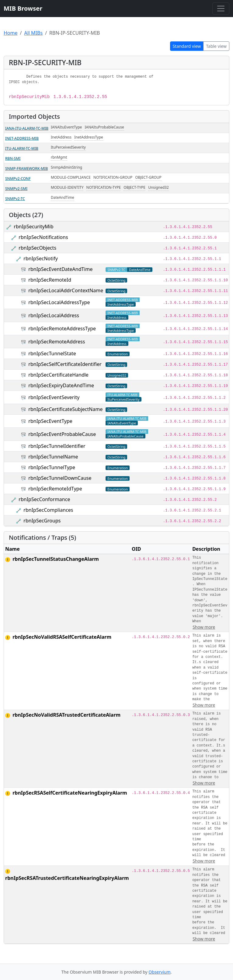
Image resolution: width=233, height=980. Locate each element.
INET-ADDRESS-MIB (22, 138)
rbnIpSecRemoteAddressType (62, 328)
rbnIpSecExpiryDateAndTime (61, 385)
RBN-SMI (13, 158)
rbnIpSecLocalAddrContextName (66, 290)
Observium (159, 972)
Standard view (187, 46)
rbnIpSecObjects (37, 248)
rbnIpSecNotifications (43, 237)
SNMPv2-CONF (18, 179)
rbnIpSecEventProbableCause (62, 434)
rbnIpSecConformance (44, 499)
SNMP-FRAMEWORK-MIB (26, 169)
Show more (204, 627)
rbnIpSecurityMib (33, 227)
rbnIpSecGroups (42, 521)
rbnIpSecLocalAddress (54, 315)
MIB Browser (23, 8)
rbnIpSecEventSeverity (54, 397)
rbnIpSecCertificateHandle (58, 375)
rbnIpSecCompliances (48, 510)
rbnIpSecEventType (50, 421)
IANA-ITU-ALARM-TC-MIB (27, 128)
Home (11, 33)
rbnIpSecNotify (41, 258)
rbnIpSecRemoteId (50, 280)
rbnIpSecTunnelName (53, 457)
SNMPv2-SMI (16, 189)
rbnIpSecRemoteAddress (57, 342)
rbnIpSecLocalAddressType (59, 302)
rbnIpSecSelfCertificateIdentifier (65, 364)
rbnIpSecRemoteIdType (55, 489)
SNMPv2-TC (15, 199)
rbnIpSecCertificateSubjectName (65, 409)
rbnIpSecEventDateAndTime (60, 269)
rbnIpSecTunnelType (52, 467)
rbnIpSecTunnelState (52, 353)
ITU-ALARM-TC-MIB (22, 148)
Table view (216, 46)
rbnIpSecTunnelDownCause (60, 478)
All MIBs (33, 33)
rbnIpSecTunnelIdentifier (57, 446)
